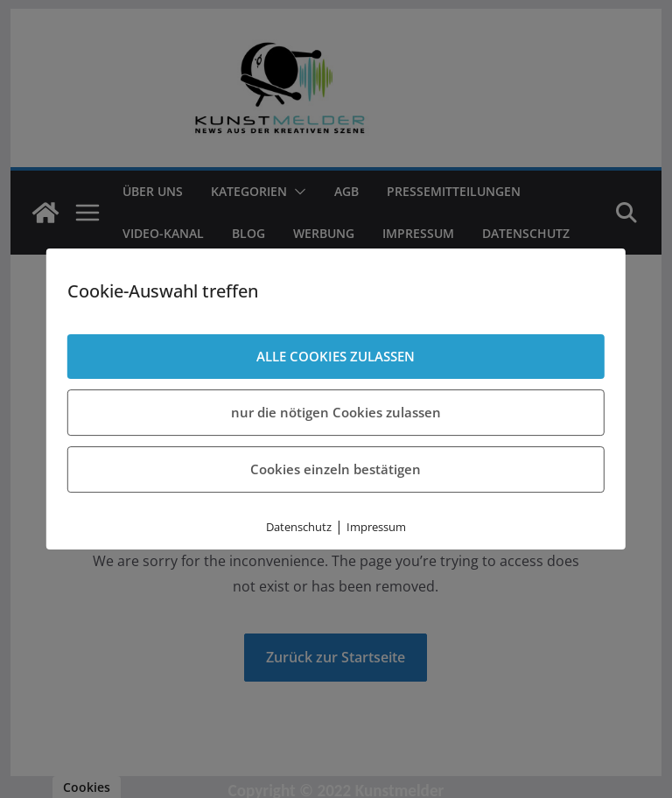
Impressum (376, 527)
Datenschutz (299, 527)
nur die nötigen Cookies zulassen (336, 412)
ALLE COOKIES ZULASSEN (336, 356)
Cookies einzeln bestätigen (336, 469)
